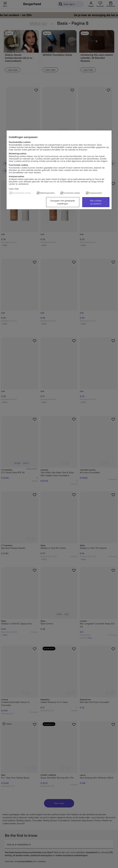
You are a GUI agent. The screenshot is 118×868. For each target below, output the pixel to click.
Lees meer (14, 189)
